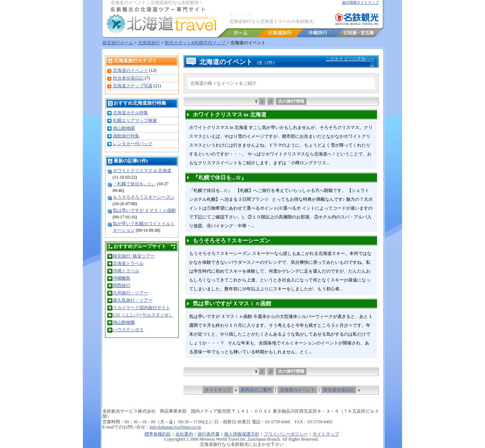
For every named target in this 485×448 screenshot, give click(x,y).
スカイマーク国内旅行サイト (142, 308)
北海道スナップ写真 (133, 86)
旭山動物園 (124, 128)
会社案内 (184, 434)
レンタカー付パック (133, 144)
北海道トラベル (128, 263)
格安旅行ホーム (118, 43)
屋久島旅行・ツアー (133, 300)
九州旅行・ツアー (130, 293)
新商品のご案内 (256, 390)
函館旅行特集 (126, 136)
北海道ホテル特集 (130, 113)
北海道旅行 (149, 43)
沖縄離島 (122, 278)
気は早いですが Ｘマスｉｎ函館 (144, 210)
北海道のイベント (130, 70)
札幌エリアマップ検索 (135, 120)
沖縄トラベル (126, 271)
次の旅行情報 (291, 101)
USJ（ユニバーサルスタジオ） (143, 315)
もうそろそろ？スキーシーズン (144, 197)
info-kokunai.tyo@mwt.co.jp (175, 427)
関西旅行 (122, 286)
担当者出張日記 (128, 78)
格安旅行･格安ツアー (134, 256)
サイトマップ (240, 15)
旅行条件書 (209, 434)
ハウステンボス (128, 330)
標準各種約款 (158, 434)
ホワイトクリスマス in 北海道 (142, 171)
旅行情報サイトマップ (360, 2)
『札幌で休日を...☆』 (134, 184)
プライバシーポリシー (286, 434)
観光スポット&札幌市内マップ (196, 43)
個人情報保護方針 (242, 434)
